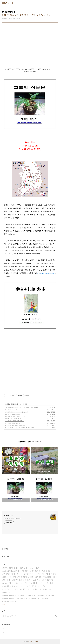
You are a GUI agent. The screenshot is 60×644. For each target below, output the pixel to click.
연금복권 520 (47, 571)
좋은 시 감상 (6, 580)
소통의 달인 (37, 580)
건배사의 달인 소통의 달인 (10, 601)
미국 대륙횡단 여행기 (9, 574)
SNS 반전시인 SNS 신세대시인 (48, 574)
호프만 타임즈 (8, 3)
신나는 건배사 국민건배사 (23, 589)
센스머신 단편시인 (8, 589)
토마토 (5, 583)
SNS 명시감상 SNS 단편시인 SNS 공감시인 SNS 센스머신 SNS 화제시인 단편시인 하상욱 (29, 595)
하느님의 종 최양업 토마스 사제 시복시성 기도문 (16, 586)
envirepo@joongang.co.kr (46, 273)
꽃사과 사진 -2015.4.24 (11, 414)
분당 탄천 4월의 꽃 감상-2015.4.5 (14, 416)
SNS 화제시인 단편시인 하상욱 (22, 580)
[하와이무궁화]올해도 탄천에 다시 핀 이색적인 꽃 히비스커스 (22, 408)
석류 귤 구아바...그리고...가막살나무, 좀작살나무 (18, 428)
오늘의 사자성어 (35, 568)
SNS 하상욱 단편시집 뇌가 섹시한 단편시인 (15, 568)
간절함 (5, 577)
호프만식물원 (14, 404)
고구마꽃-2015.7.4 (10, 410)
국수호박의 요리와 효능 (12, 423)
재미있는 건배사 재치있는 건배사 (42, 589)
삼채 (55, 577)
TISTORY (31, 641)
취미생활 (8, 404)
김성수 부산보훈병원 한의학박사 (27, 574)
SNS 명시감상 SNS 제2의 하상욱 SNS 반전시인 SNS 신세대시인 (22, 598)
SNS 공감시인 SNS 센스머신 (31, 571)
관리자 (37, 641)
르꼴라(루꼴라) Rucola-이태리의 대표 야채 (17, 412)
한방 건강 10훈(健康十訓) (44, 577)
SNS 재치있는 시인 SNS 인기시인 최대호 (21, 577)
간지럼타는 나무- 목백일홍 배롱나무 (15, 425)
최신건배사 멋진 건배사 (16, 583)
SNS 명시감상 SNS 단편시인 (34, 583)
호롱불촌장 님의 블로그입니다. (12, 518)
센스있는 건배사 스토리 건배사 (11, 571)
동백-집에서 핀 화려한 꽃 (12, 419)
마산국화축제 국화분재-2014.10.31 (15, 421)
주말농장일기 (49, 583)
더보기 (4, 605)
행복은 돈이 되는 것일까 (39, 586)
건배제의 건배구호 (48, 580)
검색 (56, 616)
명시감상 (46, 598)
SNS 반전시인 (7, 592)
